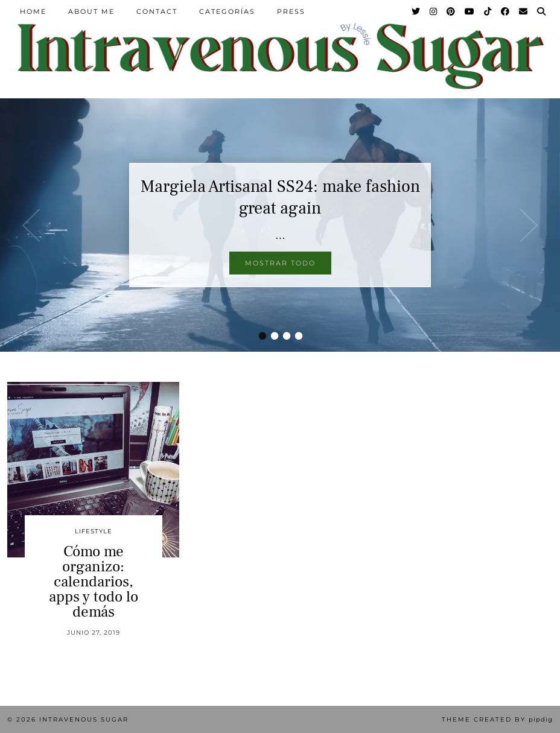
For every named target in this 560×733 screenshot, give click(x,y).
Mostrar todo (280, 263)
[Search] (542, 11)
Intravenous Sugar (84, 719)
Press (291, 11)
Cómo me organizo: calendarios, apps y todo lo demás (94, 582)
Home (33, 11)
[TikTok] (488, 11)
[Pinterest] (451, 11)
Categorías (227, 11)
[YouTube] (470, 11)
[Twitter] (416, 11)
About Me (91, 11)
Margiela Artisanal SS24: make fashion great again (280, 197)
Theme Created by (497, 719)
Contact (157, 11)
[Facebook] (506, 11)
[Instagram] (434, 11)
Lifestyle (94, 531)
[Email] (524, 11)
